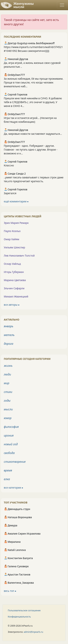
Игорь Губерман (14, 272)
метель (9, 335)
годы (7, 401)
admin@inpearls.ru (33, 632)
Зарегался (10, 193)
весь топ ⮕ (10, 591)
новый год (11, 444)
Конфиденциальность (19, 617)
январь (9, 326)
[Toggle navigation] (62, 5)
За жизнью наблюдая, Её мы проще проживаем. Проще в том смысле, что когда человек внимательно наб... (34, 82)
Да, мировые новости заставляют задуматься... (33, 134)
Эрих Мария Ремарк (16, 223)
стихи (8, 392)
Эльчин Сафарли (14, 288)
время (8, 470)
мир (7, 383)
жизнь (8, 366)
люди (7, 374)
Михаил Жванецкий (16, 296)
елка (7, 479)
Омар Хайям (12, 239)
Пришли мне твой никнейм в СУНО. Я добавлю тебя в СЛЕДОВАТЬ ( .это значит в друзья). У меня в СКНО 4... (33, 102)
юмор (8, 418)
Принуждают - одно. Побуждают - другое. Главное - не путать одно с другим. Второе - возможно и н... (31, 150)
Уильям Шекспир (14, 247)
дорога (9, 344)
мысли (8, 409)
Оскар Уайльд (12, 264)
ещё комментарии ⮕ (16, 201)
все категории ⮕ (13, 488)
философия (11, 427)
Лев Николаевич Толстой (19, 256)
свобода (9, 453)
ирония (9, 435)
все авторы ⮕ (12, 305)
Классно (9, 165)
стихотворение (15, 462)
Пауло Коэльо (12, 231)
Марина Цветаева (15, 280)
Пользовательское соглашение (24, 610)
